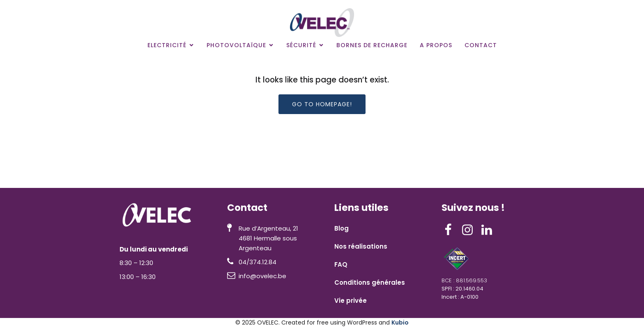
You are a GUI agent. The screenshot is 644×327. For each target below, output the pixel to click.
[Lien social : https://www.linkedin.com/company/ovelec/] (490, 230)
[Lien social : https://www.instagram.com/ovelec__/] (470, 230)
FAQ (341, 264)
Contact (481, 45)
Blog (342, 228)
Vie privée (351, 301)
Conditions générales (370, 282)
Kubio (400, 322)
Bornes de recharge (372, 45)
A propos (436, 45)
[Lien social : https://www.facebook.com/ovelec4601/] (451, 230)
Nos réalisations (361, 246)
